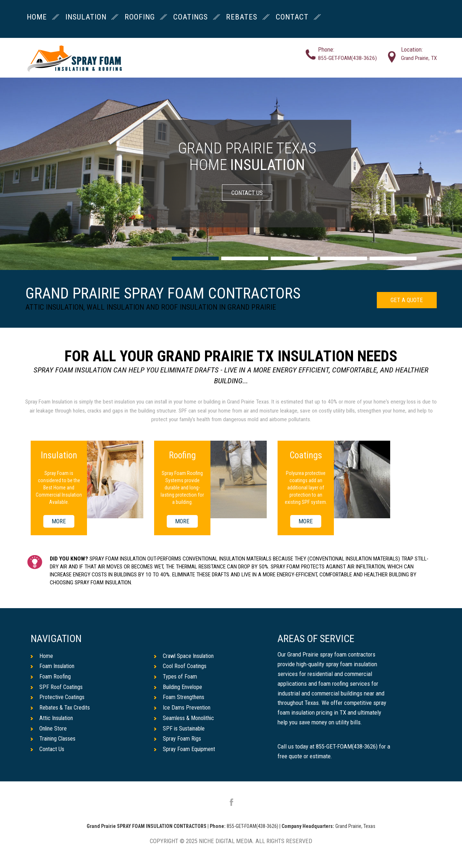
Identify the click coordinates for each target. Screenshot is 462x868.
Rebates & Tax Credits (61, 709)
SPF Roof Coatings (57, 688)
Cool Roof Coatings (181, 667)
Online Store (50, 730)
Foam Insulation (54, 667)
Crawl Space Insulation (186, 656)
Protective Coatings (58, 698)
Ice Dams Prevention (183, 709)
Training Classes (55, 741)
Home (42, 656)
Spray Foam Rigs (178, 741)
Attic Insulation (53, 720)
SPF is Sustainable (181, 730)
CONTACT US (247, 192)
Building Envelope (180, 688)
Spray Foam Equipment (186, 752)
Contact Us (48, 752)
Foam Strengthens (180, 698)
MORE (59, 521)
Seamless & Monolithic (186, 720)
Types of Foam (176, 677)
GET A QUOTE (405, 301)
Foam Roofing (51, 677)
